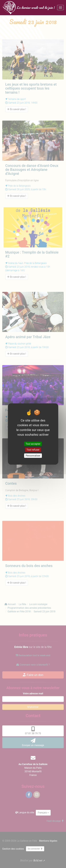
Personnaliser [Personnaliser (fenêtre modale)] (33, 456)
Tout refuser (33, 450)
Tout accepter (33, 444)
